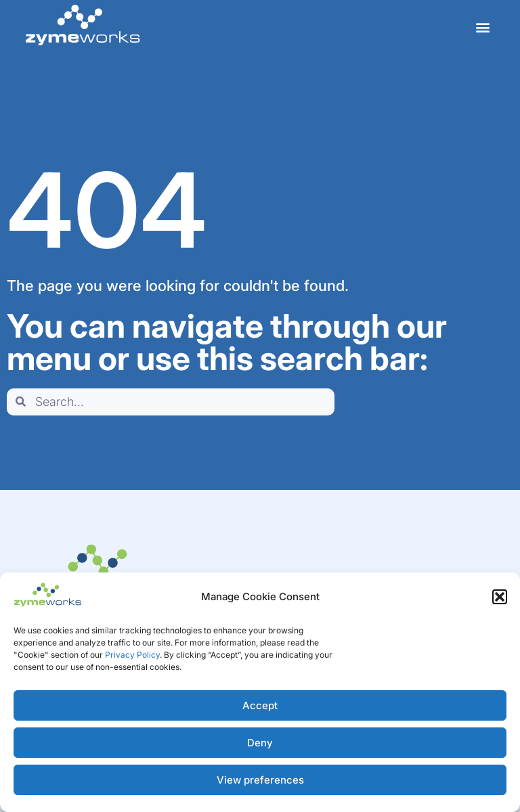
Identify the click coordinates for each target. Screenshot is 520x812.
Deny (260, 743)
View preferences (260, 780)
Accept (260, 705)
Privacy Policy (132, 655)
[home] (83, 25)
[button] (500, 597)
